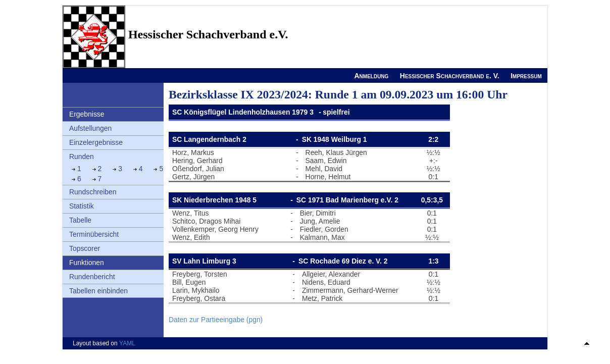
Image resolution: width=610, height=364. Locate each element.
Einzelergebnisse (96, 142)
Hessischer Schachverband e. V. (450, 76)
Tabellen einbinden (98, 291)
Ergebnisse (87, 114)
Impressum (526, 76)
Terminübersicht (94, 234)
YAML (127, 343)
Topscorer (85, 248)
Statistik (82, 206)
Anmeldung (371, 76)
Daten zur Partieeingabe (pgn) (216, 320)
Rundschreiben (93, 192)
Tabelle (80, 220)
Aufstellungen (90, 128)
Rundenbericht (92, 277)
